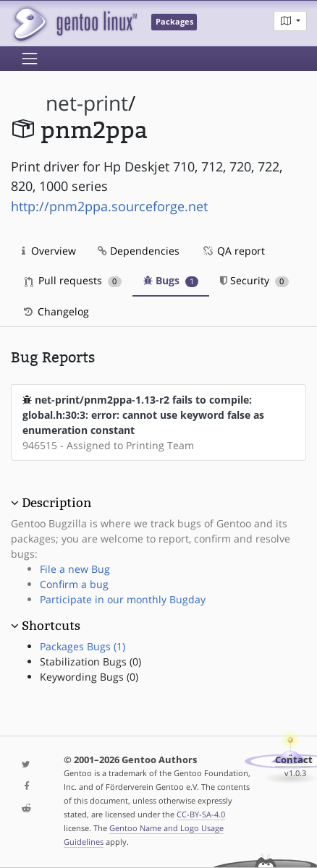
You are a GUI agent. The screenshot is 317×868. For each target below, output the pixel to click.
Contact (294, 760)
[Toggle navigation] (30, 59)
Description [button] (56, 503)
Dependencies (139, 251)
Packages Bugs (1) (83, 646)
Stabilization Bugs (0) (90, 661)
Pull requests (73, 280)
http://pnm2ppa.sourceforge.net (109, 206)
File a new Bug (75, 569)
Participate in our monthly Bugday (123, 599)
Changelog (55, 311)
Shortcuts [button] (51, 626)
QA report (233, 251)
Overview (49, 251)
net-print (87, 103)
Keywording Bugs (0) (89, 677)
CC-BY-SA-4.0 (201, 814)
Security (254, 280)
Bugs (171, 280)
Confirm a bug (74, 584)
